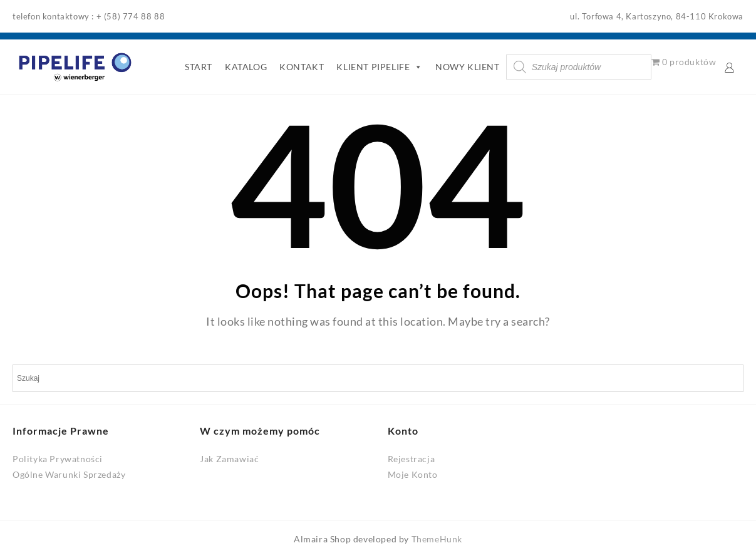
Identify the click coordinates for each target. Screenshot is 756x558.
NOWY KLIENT (468, 67)
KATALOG (246, 67)
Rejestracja (412, 459)
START (199, 67)
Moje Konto (413, 474)
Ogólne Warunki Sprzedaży (69, 474)
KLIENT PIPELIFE (380, 67)
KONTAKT (302, 67)
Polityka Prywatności (58, 459)
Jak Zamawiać (229, 459)
